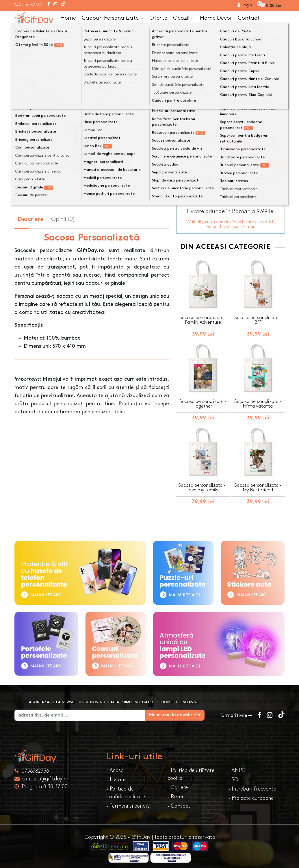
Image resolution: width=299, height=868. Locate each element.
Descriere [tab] (30, 220)
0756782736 (30, 5)
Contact (249, 18)
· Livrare (116, 776)
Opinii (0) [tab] (63, 219)
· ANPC (237, 767)
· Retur (176, 793)
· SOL (235, 776)
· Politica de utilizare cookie (191, 771)
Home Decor (216, 18)
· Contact (179, 803)
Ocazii (184, 18)
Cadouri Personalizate (113, 18)
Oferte (158, 18)
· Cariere (178, 784)
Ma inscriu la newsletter (185, 711)
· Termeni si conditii (129, 803)
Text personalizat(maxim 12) (213, 111)
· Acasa (115, 767)
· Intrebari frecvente (252, 785)
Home (68, 18)
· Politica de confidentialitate (126, 789)
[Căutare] (279, 33)
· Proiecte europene (251, 795)
